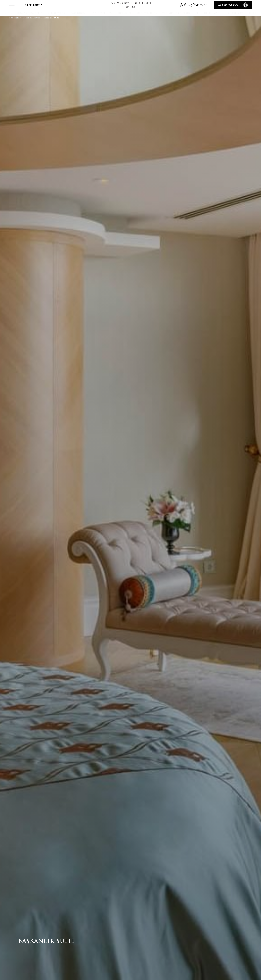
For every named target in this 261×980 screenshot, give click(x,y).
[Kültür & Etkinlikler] (242, 13)
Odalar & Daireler (31, 18)
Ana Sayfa (14, 18)
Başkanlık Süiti (51, 18)
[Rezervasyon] (233, 5)
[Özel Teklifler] (147, 13)
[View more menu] (12, 6)
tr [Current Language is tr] (203, 5)
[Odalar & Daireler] (30, 13)
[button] (8, 13)
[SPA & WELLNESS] (103, 13)
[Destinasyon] (213, 13)
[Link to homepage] (130, 5)
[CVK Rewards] (56, 13)
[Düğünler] (125, 13)
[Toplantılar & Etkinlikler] (181, 13)
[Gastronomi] (79, 13)
